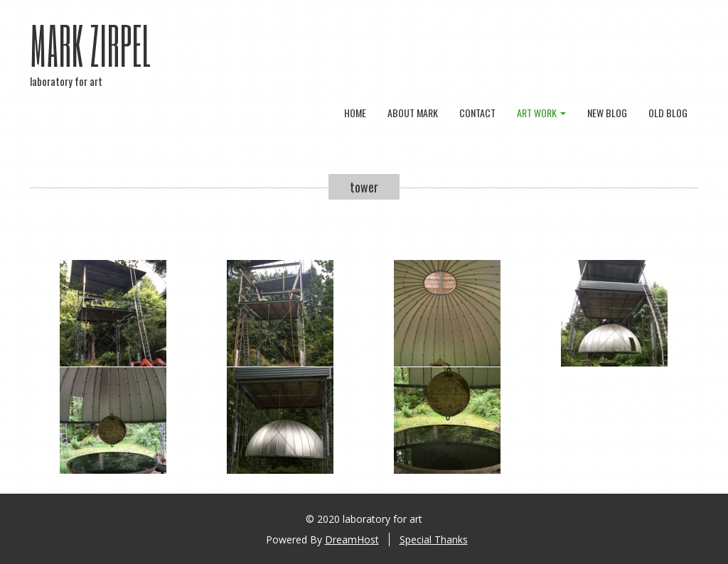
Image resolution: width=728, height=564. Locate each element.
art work (541, 113)
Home (355, 113)
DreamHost (352, 539)
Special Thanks (434, 539)
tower (364, 187)
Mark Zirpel (91, 45)
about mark (413, 113)
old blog (668, 113)
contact (477, 113)
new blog (607, 113)
